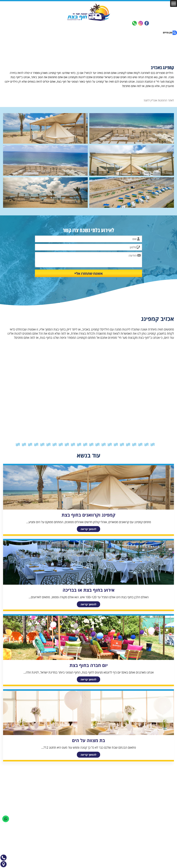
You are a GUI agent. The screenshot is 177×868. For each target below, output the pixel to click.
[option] (88, 325)
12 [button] (86, 445)
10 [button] (98, 445)
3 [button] (141, 445)
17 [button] (56, 445)
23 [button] (19, 445)
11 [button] (92, 445)
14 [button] (74, 445)
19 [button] (43, 445)
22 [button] (25, 445)
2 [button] (147, 445)
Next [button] (2, 305)
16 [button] (62, 445)
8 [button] (111, 445)
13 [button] (80, 445)
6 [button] (123, 445)
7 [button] (117, 445)
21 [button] (31, 445)
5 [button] (129, 445)
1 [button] (154, 445)
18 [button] (49, 445)
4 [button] (135, 445)
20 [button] (37, 445)
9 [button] (105, 445)
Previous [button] (175, 305)
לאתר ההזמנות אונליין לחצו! (159, 100)
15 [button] (68, 445)
